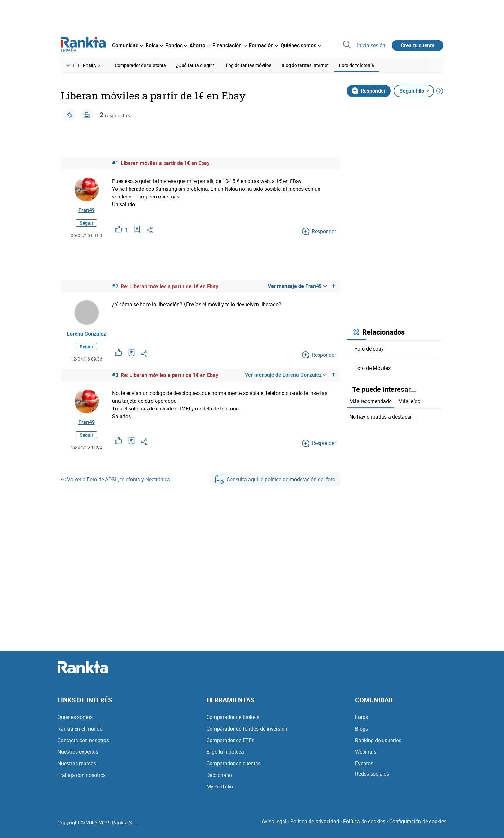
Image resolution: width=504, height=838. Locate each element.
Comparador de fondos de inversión (247, 729)
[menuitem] (128, 45)
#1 (115, 163)
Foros (362, 717)
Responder (369, 91)
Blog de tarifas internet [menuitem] (305, 65)
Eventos (364, 763)
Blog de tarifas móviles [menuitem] (248, 65)
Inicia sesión (371, 45)
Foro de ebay (369, 349)
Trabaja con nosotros (82, 775)
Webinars (366, 752)
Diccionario (219, 775)
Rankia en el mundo (80, 729)
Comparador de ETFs (230, 740)
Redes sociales (372, 774)
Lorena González (86, 334)
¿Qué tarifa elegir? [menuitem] (195, 65)
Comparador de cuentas (234, 763)
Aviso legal (274, 821)
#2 (115, 286)
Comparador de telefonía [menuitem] (140, 65)
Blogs (362, 729)
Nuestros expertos (78, 752)
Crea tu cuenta (418, 45)
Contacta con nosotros (83, 740)
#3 (115, 375)
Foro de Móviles (373, 368)
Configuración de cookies (418, 821)
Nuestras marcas (77, 763)
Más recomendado (371, 401)
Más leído (409, 401)
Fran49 (87, 210)
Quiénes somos (75, 717)
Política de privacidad (315, 821)
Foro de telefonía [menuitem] (357, 65)
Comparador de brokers (233, 717)
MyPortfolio (220, 787)
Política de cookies (364, 821)
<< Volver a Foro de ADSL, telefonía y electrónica (115, 479)
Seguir (86, 223)
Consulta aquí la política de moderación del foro (275, 479)
